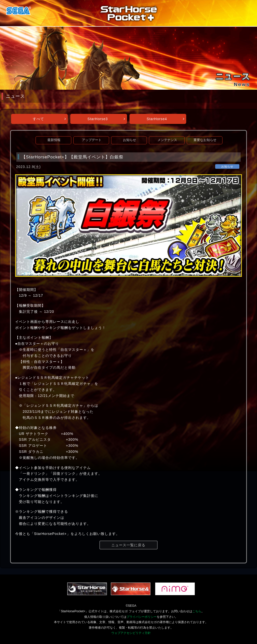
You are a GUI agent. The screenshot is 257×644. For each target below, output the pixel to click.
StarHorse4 (157, 119)
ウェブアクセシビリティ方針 (131, 633)
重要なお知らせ (205, 140)
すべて (38, 119)
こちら (197, 611)
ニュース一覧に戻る (128, 545)
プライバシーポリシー (142, 617)
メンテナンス (167, 140)
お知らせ (130, 140)
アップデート (92, 140)
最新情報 (54, 140)
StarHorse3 (98, 119)
